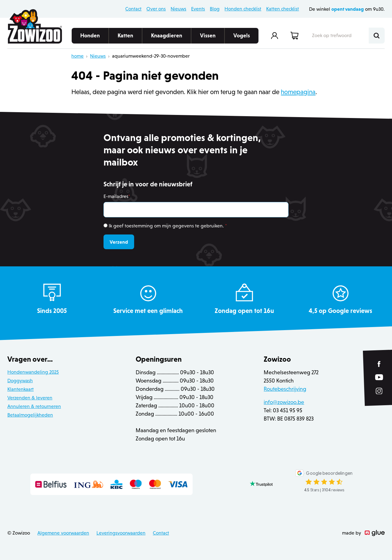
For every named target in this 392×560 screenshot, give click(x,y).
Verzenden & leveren (30, 398)
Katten (125, 38)
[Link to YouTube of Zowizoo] (379, 377)
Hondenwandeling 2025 (33, 372)
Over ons (156, 9)
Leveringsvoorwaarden (121, 533)
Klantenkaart (21, 389)
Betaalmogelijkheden (30, 415)
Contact (133, 9)
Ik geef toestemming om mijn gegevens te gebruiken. (168, 226)
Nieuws (178, 9)
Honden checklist (243, 9)
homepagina (298, 92)
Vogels (242, 38)
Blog (215, 9)
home (77, 56)
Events (198, 9)
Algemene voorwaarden (63, 533)
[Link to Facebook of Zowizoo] (379, 364)
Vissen (208, 38)
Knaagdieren (167, 38)
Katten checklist (283, 9)
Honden (90, 38)
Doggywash (20, 381)
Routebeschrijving (285, 389)
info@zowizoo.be (284, 402)
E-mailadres (117, 196)
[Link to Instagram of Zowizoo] (379, 391)
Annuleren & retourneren (34, 406)
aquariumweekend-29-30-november (151, 56)
